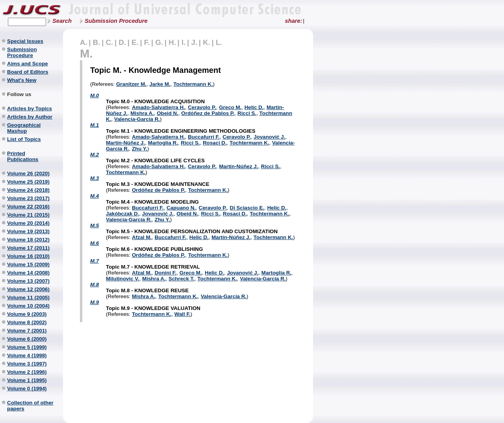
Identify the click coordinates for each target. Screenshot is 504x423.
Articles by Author (30, 117)
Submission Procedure (116, 21)
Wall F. (183, 314)
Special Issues (25, 41)
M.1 (94, 125)
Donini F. (166, 273)
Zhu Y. (140, 149)
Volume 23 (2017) (28, 198)
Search (62, 21)
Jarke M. (160, 84)
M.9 (94, 302)
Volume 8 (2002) (27, 322)
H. (172, 42)
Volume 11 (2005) (28, 298)
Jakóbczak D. (122, 214)
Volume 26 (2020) (28, 173)
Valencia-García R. (137, 119)
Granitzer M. (131, 84)
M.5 (94, 225)
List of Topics (24, 139)
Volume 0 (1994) (27, 389)
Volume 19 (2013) (28, 231)
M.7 (94, 261)
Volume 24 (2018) (28, 190)
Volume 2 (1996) (27, 372)
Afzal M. (142, 237)
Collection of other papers (30, 406)
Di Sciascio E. (247, 208)
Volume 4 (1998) (27, 355)
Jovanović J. (269, 137)
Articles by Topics (30, 109)
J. (195, 42)
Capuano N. (181, 208)
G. (159, 42)
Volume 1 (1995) (27, 380)
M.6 (94, 243)
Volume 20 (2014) (28, 223)
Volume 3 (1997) (27, 364)
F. (147, 42)
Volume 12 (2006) (28, 289)
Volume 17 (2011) (28, 248)
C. (110, 42)
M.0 (94, 96)
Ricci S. (247, 113)
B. (97, 42)
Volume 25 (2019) (28, 182)
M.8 (94, 285)
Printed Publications (23, 156)
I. (183, 42)
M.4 (94, 196)
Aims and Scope (28, 64)
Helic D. (254, 107)
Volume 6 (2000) (27, 339)
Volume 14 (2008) (28, 273)
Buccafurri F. (204, 137)
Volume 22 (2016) (28, 207)
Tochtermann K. (193, 84)
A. (84, 42)
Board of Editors (28, 72)
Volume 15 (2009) (28, 264)
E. (135, 42)
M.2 (94, 155)
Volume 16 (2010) (28, 256)
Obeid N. (168, 113)
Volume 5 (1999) (27, 347)
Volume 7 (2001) (27, 331)
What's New (22, 80)
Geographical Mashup (24, 128)
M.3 (94, 178)
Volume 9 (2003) (27, 314)
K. (207, 42)
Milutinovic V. (123, 279)
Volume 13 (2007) (28, 281)
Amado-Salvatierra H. (158, 107)
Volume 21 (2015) (28, 215)
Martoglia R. (163, 143)
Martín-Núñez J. (125, 143)
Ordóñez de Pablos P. (208, 113)
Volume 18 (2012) (28, 240)
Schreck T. (182, 279)
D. (122, 42)
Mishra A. (142, 113)
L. (219, 42)
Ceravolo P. (202, 107)
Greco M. (230, 107)
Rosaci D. (215, 143)
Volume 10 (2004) (28, 306)
